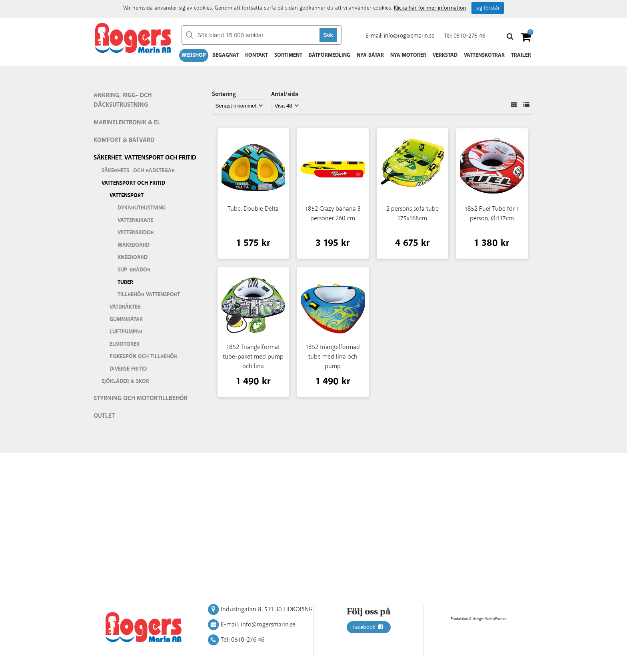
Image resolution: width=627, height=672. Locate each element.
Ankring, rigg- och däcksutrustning (123, 100)
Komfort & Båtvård (124, 140)
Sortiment (288, 55)
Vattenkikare (135, 220)
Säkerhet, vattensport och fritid (145, 158)
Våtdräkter (125, 307)
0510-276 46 (469, 36)
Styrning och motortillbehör (141, 398)
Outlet (104, 416)
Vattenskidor (136, 233)
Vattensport (127, 195)
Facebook (369, 627)
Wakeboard (134, 245)
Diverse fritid (128, 369)
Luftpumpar (126, 332)
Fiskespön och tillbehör (143, 357)
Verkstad (445, 55)
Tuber (125, 282)
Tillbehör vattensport (149, 295)
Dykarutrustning (142, 208)
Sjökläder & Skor (125, 381)
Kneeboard (133, 257)
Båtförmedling (329, 55)
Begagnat (226, 55)
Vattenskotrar (484, 55)
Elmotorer (125, 344)
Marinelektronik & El (127, 123)
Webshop (194, 55)
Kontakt (257, 55)
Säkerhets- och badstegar (138, 171)
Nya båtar (370, 55)
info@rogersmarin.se (409, 36)
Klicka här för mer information (430, 8)
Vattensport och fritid (133, 183)
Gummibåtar (126, 319)
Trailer (521, 55)
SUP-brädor (134, 270)
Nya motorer (408, 55)
